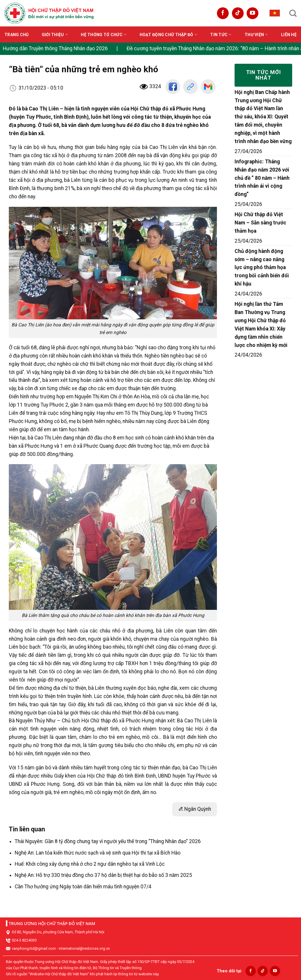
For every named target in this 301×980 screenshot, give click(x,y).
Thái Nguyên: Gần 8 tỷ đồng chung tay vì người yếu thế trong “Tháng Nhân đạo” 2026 (108, 841)
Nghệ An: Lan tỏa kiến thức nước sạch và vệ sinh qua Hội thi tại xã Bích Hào (98, 853)
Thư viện (256, 35)
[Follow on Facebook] (223, 13)
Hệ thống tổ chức (104, 35)
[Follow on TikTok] (238, 13)
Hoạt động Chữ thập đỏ (168, 35)
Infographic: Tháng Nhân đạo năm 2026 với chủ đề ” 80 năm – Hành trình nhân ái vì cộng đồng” (262, 178)
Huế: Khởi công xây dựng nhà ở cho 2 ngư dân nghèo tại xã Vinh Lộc (90, 864)
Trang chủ (17, 35)
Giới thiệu (55, 35)
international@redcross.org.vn (84, 948)
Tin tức (221, 35)
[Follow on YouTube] (252, 13)
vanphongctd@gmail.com (34, 948)
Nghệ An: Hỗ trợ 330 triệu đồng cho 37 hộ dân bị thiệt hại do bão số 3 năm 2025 (103, 875)
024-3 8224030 (24, 940)
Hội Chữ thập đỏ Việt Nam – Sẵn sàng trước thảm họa (260, 223)
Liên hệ (289, 35)
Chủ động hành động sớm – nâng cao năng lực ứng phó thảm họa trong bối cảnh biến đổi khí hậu (262, 268)
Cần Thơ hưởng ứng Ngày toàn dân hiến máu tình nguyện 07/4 (83, 887)
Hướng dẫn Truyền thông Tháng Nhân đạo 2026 (57, 48)
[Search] (293, 13)
